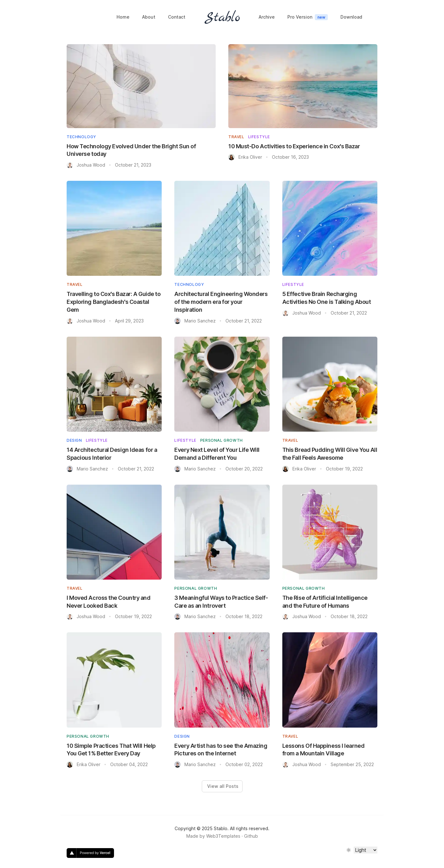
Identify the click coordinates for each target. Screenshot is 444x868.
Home (123, 17)
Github (251, 836)
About (149, 17)
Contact (177, 17)
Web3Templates (223, 836)
